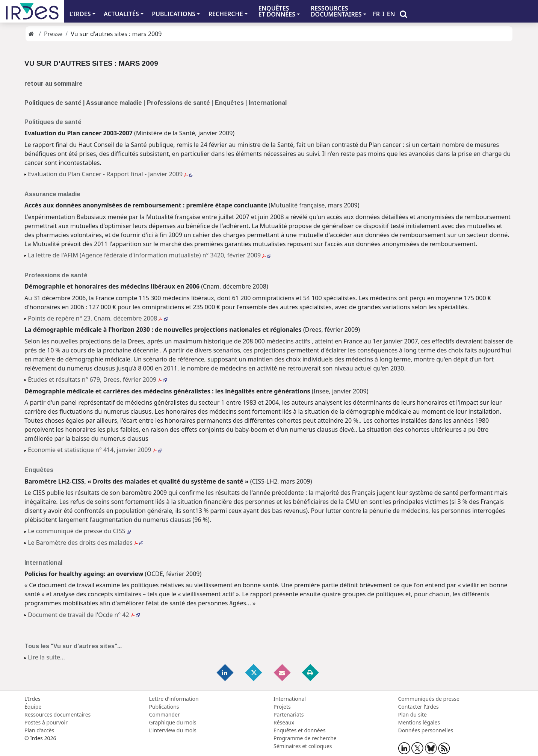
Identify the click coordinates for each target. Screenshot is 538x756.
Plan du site (413, 714)
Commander (165, 714)
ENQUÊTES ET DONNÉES (277, 11)
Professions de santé (178, 103)
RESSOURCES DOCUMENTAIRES (336, 11)
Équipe (33, 707)
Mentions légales (419, 722)
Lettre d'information (174, 699)
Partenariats (289, 714)
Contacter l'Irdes (419, 707)
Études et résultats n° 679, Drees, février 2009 (97, 380)
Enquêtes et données (299, 730)
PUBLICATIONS (174, 14)
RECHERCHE (226, 14)
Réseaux (284, 722)
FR (376, 14)
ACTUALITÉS (121, 14)
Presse (53, 34)
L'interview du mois (173, 730)
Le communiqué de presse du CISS (79, 531)
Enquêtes (230, 103)
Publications (164, 707)
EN (391, 14)
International (268, 103)
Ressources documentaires (57, 714)
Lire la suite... (46, 657)
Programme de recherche (305, 738)
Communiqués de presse (429, 699)
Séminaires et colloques (303, 746)
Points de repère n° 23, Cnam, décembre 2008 (98, 318)
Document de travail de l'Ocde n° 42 (84, 615)
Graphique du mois (173, 722)
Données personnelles (426, 730)
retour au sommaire (54, 84)
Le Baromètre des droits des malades (85, 543)
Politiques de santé (53, 103)
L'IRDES (80, 14)
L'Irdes (32, 699)
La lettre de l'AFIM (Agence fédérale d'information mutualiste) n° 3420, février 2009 (150, 255)
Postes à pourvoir (46, 722)
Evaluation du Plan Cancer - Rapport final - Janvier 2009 (110, 174)
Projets (282, 707)
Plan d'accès (39, 730)
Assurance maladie (114, 103)
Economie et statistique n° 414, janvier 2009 (95, 450)
